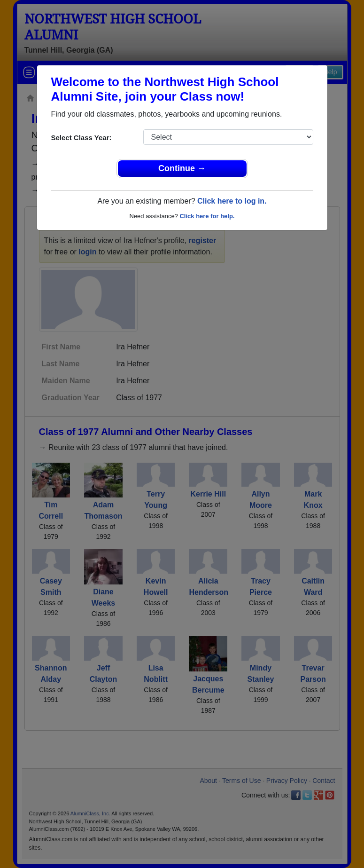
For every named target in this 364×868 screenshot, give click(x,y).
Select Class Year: (81, 138)
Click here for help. (207, 216)
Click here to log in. (232, 201)
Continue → (182, 168)
